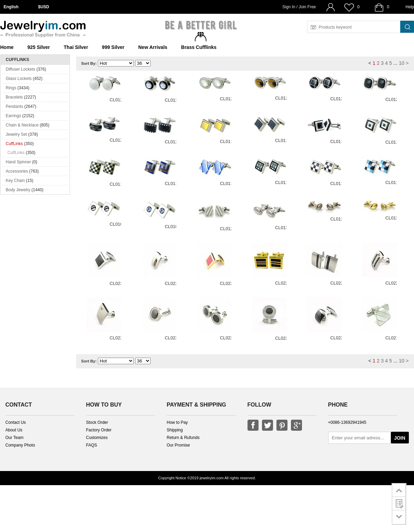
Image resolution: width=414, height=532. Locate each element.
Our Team (14, 438)
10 (402, 63)
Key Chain (15, 181)
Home (7, 47)
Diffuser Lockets (21, 69)
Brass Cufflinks (199, 47)
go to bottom (399, 517)
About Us (14, 430)
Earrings (14, 116)
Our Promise (178, 445)
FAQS (92, 445)
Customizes (97, 438)
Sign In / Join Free (299, 7)
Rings (11, 88)
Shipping (175, 430)
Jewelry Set (17, 134)
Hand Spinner (18, 162)
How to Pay (177, 422)
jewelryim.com (212, 478)
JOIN (400, 438)
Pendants (15, 106)
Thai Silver (76, 47)
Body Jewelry (18, 190)
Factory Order (99, 430)
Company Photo (20, 445)
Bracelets (14, 97)
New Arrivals (153, 47)
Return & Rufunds (183, 438)
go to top (399, 490)
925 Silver (38, 47)
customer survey (399, 503)
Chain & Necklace (22, 125)
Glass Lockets (19, 79)
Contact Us (16, 422)
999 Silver (113, 47)
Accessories (17, 171)
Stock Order (97, 422)
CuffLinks (14, 144)
